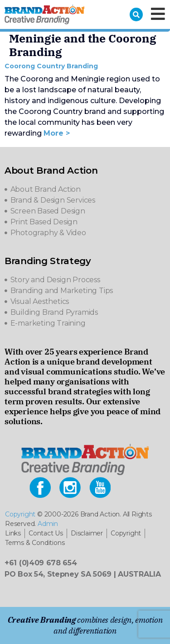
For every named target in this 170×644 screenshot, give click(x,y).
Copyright (20, 514)
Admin (48, 524)
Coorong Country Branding (51, 66)
